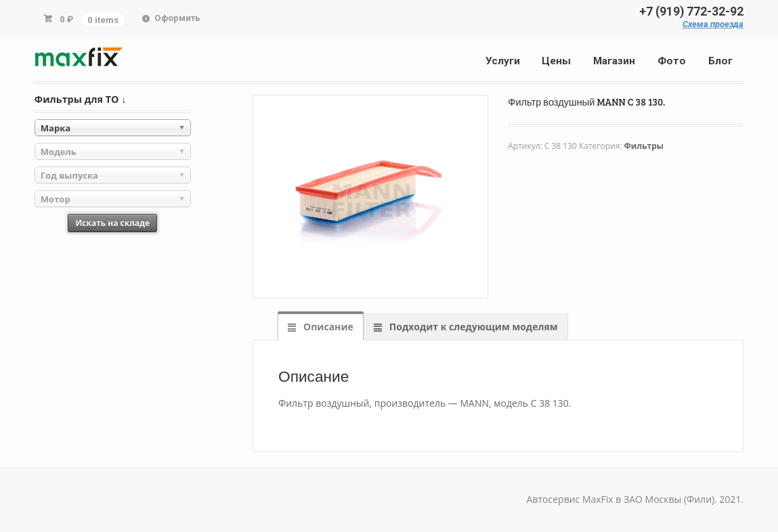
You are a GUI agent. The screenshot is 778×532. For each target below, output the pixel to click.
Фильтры (644, 146)
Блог (720, 61)
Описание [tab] (327, 327)
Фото (672, 61)
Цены (556, 61)
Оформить (177, 18)
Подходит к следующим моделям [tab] (472, 327)
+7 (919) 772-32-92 (691, 12)
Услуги (503, 61)
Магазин (614, 61)
